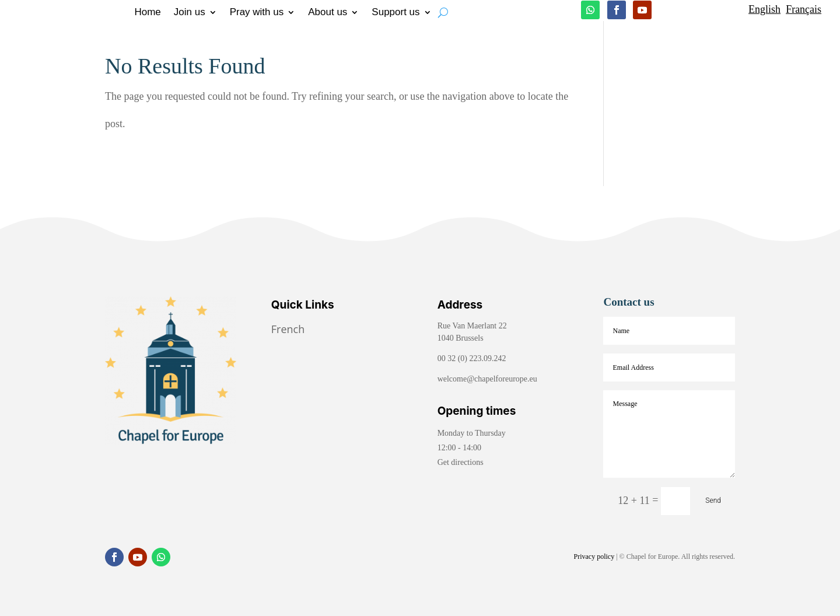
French (289, 329)
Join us (190, 13)
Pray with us (257, 13)
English (764, 9)
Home (147, 13)
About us (328, 13)
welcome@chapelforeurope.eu (487, 379)
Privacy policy (594, 556)
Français (804, 9)
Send (713, 501)
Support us (395, 13)
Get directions (461, 462)
